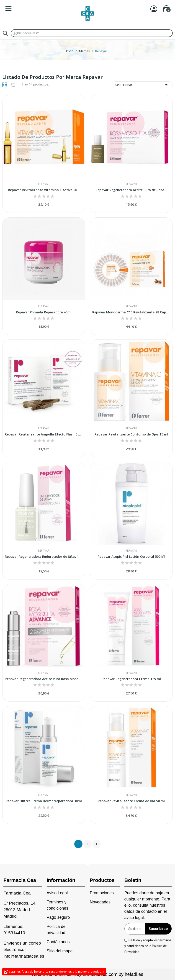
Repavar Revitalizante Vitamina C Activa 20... (44, 190)
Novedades (100, 902)
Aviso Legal (57, 893)
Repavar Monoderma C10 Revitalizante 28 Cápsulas (131, 312)
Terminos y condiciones (58, 905)
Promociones (102, 893)
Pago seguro (58, 917)
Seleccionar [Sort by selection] (142, 85)
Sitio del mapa (60, 951)
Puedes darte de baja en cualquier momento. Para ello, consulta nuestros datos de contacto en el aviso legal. (147, 905)
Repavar (44, 184)
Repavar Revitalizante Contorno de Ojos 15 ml (131, 434)
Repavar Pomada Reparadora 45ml (44, 312)
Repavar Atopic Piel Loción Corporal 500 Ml (131, 557)
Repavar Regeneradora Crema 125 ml (131, 679)
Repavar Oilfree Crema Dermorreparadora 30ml (44, 801)
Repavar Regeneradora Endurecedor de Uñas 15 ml (44, 557)
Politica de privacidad (56, 930)
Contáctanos (58, 942)
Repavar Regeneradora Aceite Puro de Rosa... (131, 190)
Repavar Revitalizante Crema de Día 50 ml (131, 801)
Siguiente (97, 844)
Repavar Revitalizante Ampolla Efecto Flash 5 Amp (44, 434)
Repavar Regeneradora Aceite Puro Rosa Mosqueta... (44, 679)
